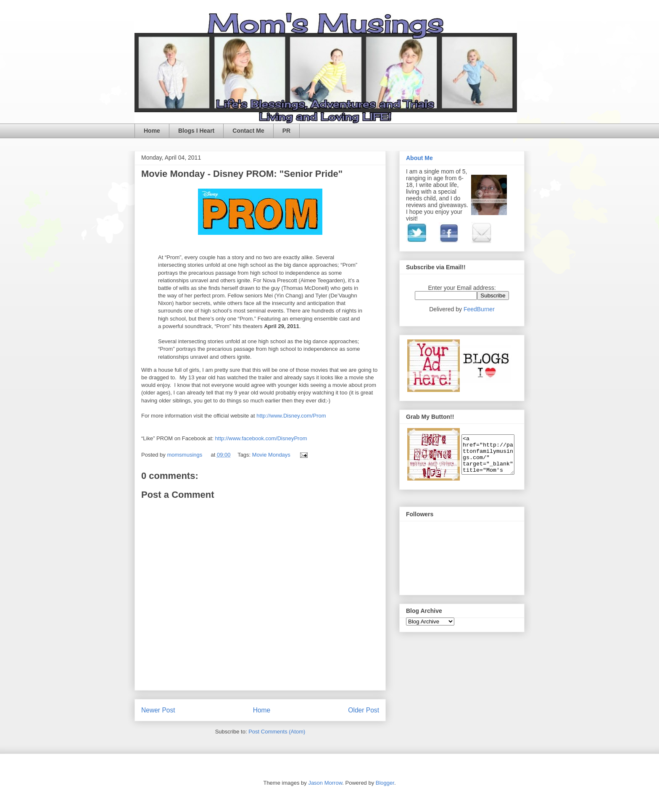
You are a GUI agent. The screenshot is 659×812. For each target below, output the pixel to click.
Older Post (364, 710)
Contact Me (248, 131)
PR (286, 131)
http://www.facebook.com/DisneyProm (261, 438)
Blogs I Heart (196, 131)
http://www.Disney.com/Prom (291, 416)
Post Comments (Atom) (277, 732)
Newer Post (158, 710)
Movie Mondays (271, 455)
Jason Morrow (325, 783)
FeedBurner (479, 309)
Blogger (385, 783)
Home (152, 131)
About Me (419, 158)
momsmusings (185, 455)
